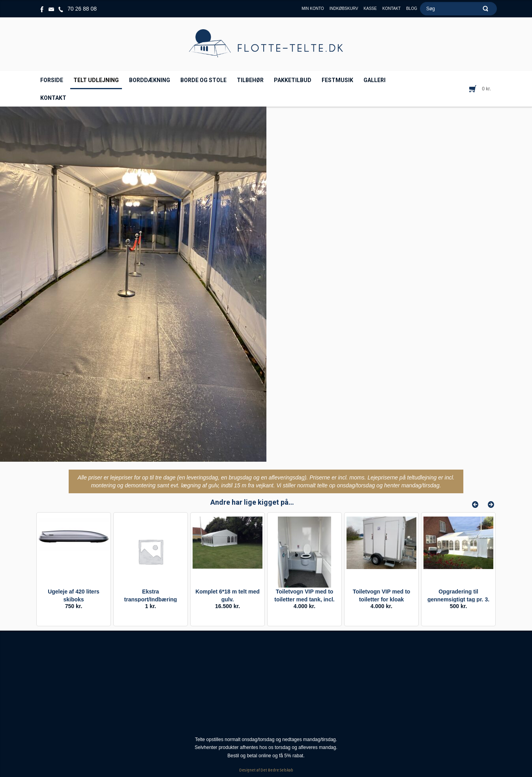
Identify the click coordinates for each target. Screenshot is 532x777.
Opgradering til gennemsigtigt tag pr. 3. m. (458, 599)
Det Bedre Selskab (277, 770)
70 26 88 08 (82, 9)
